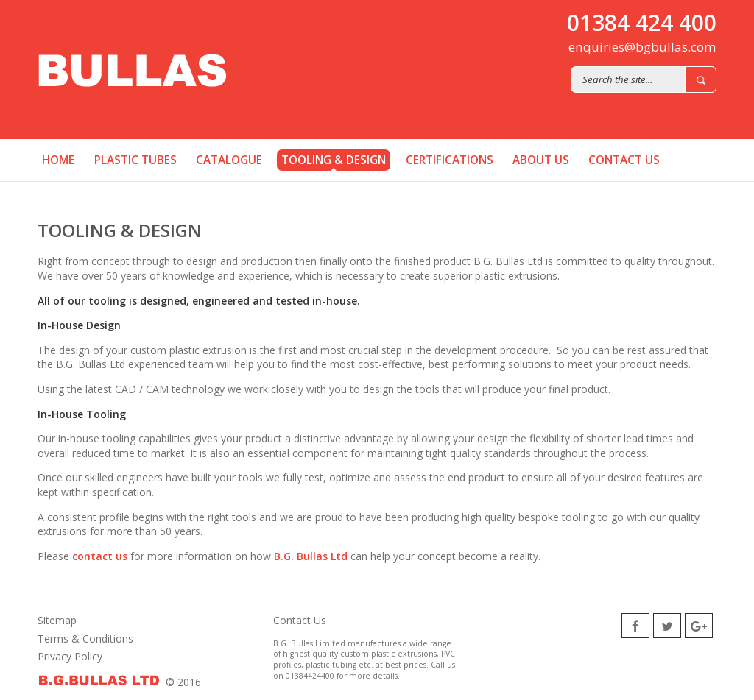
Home (58, 160)
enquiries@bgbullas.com (642, 47)
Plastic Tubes (135, 160)
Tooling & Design (334, 160)
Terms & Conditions (85, 639)
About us (541, 160)
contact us (98, 556)
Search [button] (701, 79)
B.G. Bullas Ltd (311, 556)
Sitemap (57, 620)
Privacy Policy (70, 656)
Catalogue (229, 160)
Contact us (624, 160)
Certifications (450, 160)
